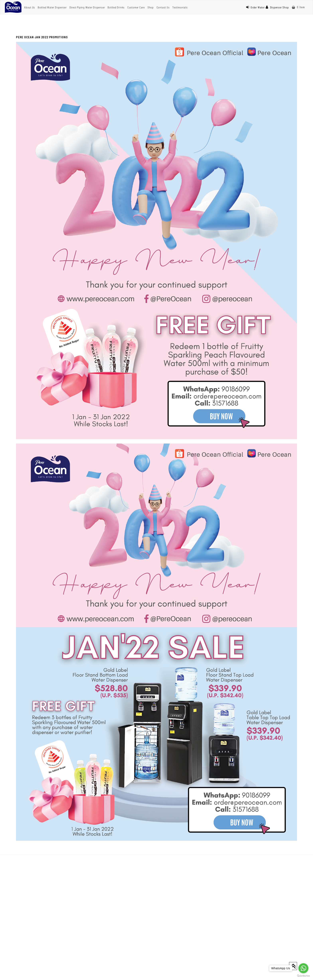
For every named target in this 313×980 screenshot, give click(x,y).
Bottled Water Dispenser (52, 7)
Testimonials (180, 7)
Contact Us (163, 7)
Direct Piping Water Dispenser (87, 7)
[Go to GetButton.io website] (303, 976)
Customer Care (136, 7)
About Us (30, 7)
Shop (151, 7)
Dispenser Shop (277, 7)
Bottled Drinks (116, 7)
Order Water (255, 7)
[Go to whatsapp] (303, 968)
